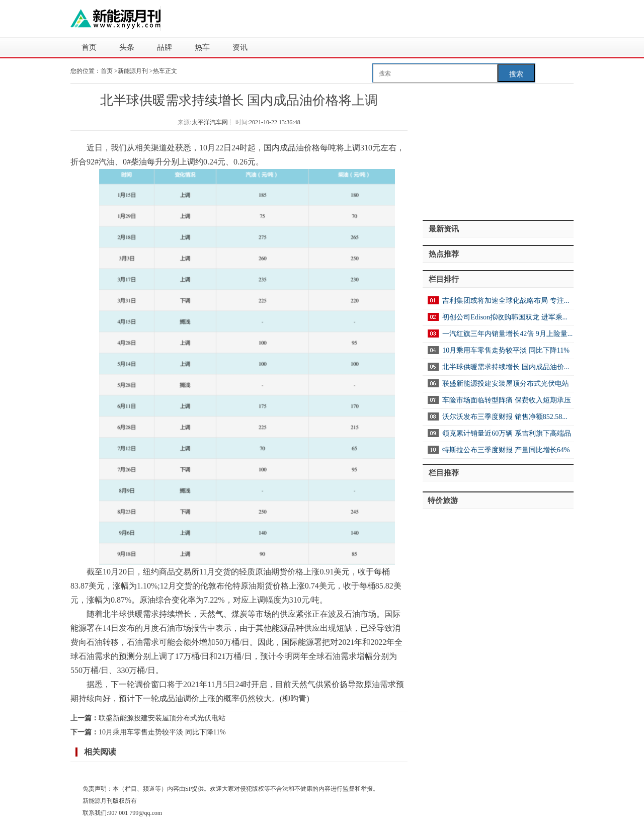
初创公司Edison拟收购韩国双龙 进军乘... (505, 317)
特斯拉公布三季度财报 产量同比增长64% (506, 450)
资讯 (240, 47)
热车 (202, 47)
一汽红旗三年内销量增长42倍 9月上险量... (507, 334)
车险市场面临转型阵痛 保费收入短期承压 (507, 400)
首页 (89, 47)
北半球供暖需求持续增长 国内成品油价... (506, 367)
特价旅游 (443, 501)
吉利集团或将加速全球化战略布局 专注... (506, 301)
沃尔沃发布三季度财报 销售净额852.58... (505, 417)
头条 (127, 47)
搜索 (516, 74)
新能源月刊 (134, 71)
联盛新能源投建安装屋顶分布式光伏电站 (162, 718)
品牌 (165, 47)
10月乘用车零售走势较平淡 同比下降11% (162, 732)
